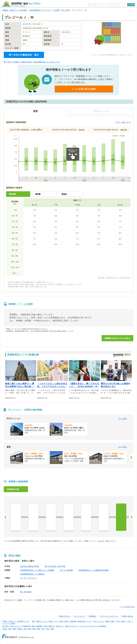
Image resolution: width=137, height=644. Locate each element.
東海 (30, 629)
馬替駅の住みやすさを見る (117, 338)
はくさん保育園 (66, 570)
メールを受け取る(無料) (84, 89)
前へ (6, 517)
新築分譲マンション (85, 621)
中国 (43, 629)
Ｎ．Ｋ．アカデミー (29, 578)
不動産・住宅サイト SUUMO (15, 10)
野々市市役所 (26, 592)
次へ (131, 517)
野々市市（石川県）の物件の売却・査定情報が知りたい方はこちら (32, 62)
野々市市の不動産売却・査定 (24, 55)
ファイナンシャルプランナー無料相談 (93, 626)
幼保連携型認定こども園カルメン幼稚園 (37, 570)
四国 (38, 629)
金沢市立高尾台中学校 (30, 566)
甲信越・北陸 (22, 629)
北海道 (5, 629)
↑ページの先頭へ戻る (127, 607)
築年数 (38, 194)
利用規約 (93, 616)
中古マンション (99, 621)
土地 (129, 621)
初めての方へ (65, 616)
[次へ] (131, 457)
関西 (34, 629)
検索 (132, 5)
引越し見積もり (49, 626)
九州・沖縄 (50, 629)
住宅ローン (60, 626)
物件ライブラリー (72, 626)
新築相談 (39, 626)
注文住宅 (5, 626)
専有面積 (12, 194)
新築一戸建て (110, 621)
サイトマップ (80, 616)
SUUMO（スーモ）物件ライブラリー (22, 4)
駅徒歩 (64, 194)
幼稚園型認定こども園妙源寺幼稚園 (94, 570)
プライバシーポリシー (109, 616)
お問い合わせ (128, 616)
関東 (14, 629)
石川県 (57, 10)
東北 (10, 629)
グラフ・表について (123, 122)
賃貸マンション (42, 621)
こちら (100, 541)
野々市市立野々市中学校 (55, 566)
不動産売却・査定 (29, 626)
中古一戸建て (121, 621)
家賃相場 (73, 621)
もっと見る (122, 418)
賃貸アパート (53, 621)
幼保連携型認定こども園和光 (32, 574)
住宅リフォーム (15, 626)
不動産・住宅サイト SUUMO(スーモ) (16, 621)
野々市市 (66, 10)
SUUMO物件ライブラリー (40, 10)
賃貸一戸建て (64, 621)
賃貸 (33, 621)
